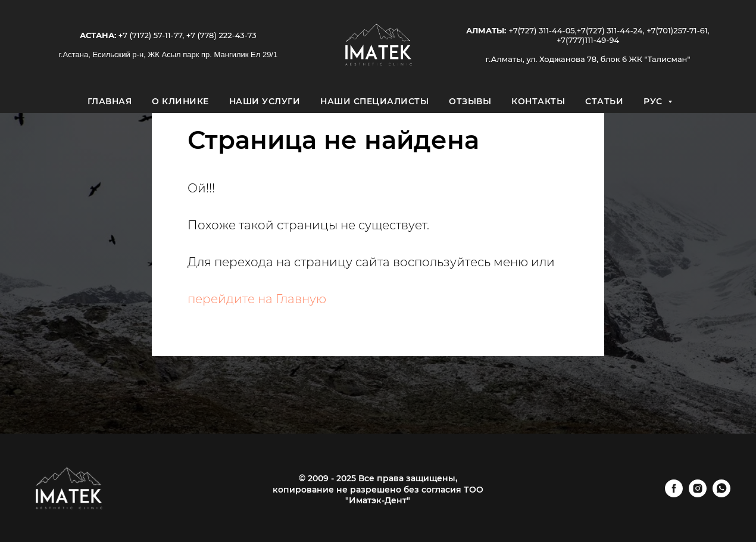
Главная (110, 101)
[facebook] (674, 494)
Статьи (604, 101)
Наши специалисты (374, 101)
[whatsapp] (721, 494)
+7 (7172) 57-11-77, (150, 35)
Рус (654, 101)
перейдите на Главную (257, 299)
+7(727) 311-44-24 (610, 30)
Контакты (538, 101)
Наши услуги (265, 101)
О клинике (180, 101)
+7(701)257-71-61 (677, 30)
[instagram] (698, 494)
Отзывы (470, 101)
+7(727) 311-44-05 (541, 30)
